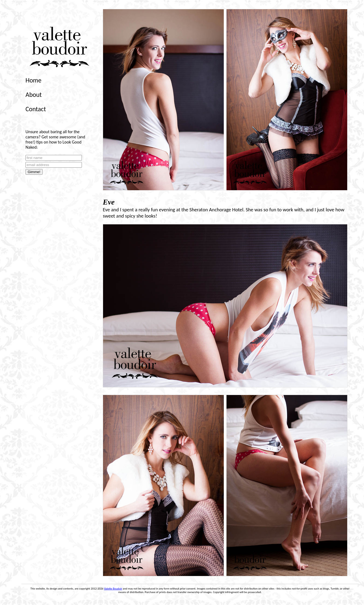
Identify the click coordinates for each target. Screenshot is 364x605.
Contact (36, 109)
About (34, 95)
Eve (109, 202)
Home (33, 80)
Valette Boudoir (113, 589)
